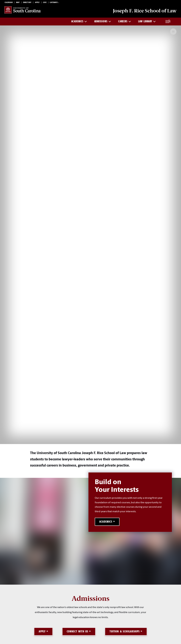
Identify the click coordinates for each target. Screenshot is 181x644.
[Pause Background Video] (173, 32)
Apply (37, 3)
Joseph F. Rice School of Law (145, 11)
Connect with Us (77, 631)
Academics (79, 21)
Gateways (55, 3)
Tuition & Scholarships (125, 631)
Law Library (147, 21)
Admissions (103, 21)
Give (45, 3)
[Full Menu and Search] (168, 22)
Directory (27, 3)
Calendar (9, 3)
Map (18, 3)
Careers (125, 21)
